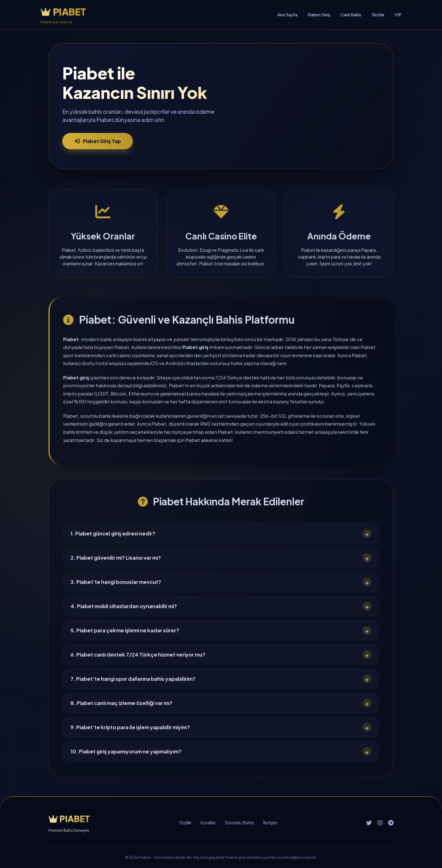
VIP (398, 15)
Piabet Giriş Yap (98, 141)
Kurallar (208, 823)
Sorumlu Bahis (239, 823)
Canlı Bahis (351, 15)
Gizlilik (185, 823)
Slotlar (378, 15)
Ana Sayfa (287, 15)
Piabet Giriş (319, 15)
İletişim (270, 823)
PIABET (63, 12)
